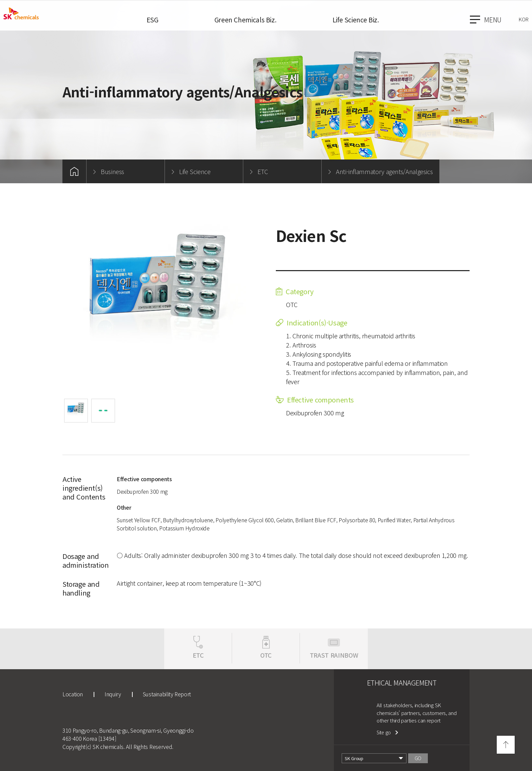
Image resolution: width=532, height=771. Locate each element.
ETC (198, 655)
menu (486, 20)
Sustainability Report (167, 694)
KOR (524, 19)
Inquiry (113, 694)
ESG (153, 20)
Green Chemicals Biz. (245, 20)
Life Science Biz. (356, 20)
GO (418, 758)
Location (73, 694)
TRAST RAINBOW (334, 655)
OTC (266, 655)
